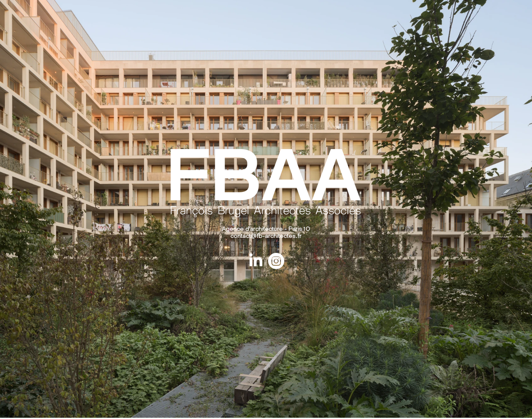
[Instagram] (276, 261)
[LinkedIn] (256, 261)
